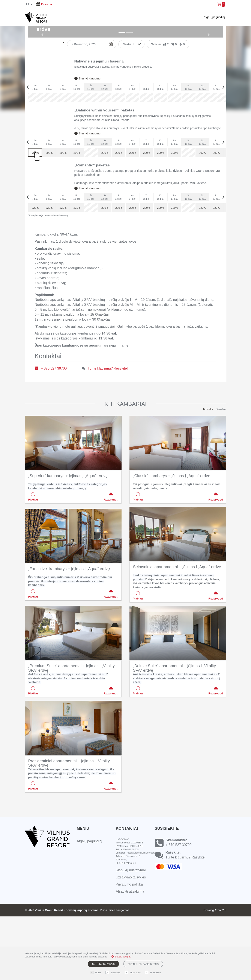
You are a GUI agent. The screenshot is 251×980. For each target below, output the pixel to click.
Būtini (96, 973)
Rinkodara (153, 973)
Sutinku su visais (103, 964)
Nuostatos (133, 973)
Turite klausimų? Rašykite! (108, 432)
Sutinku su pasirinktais (143, 964)
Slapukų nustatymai (131, 934)
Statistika (113, 973)
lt (29, 4)
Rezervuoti (111, 560)
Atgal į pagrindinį (214, 17)
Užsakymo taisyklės (131, 941)
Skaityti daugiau (88, 142)
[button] (43, 66)
